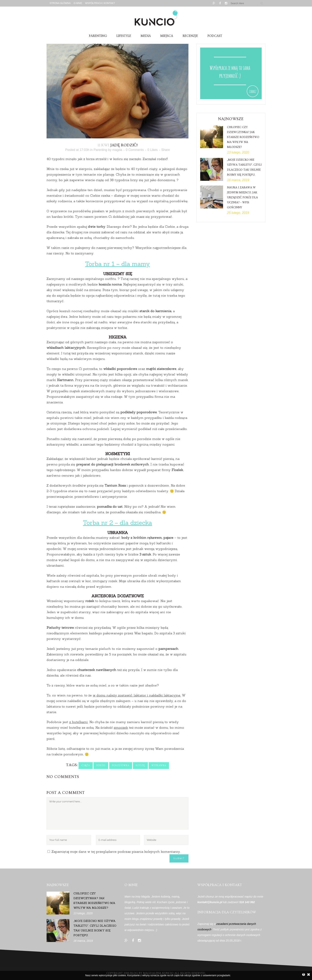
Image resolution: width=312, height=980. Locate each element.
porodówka (121, 765)
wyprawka (159, 765)
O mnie (78, 3)
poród (101, 765)
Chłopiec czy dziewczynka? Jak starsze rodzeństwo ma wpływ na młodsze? (243, 137)
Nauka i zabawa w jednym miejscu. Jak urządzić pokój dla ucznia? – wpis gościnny (242, 198)
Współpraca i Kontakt (100, 3)
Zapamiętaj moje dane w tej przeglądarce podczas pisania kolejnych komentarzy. (116, 852)
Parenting (100, 150)
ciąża (86, 765)
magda (117, 150)
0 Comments (135, 150)
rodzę (140, 765)
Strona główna (60, 3)
